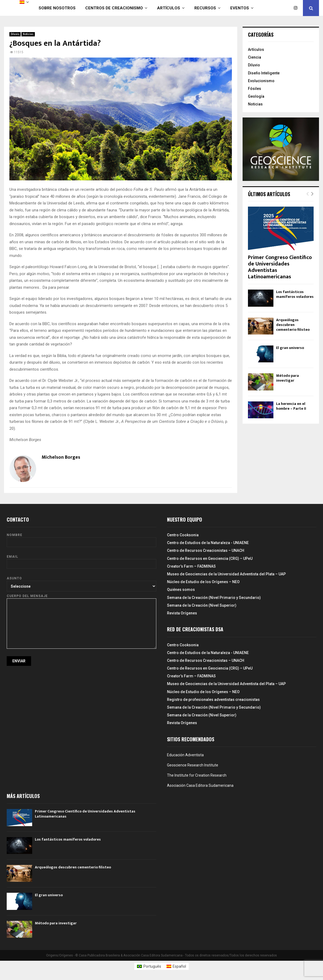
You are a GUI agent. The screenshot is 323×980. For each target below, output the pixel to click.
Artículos (169, 8)
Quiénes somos (181, 590)
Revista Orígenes (182, 613)
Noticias (28, 34)
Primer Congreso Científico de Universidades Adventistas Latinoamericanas (280, 267)
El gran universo (290, 348)
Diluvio (15, 34)
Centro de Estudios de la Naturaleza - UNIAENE (208, 543)
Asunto (81, 582)
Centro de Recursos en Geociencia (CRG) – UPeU (210, 559)
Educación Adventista (185, 755)
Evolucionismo (261, 81)
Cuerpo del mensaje (81, 598)
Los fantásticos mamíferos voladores (295, 294)
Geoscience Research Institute (193, 765)
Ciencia (255, 57)
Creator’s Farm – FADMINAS (191, 566)
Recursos (205, 8)
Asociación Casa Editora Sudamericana (200, 785)
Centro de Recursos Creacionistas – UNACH (206, 550)
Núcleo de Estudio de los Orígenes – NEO (203, 582)
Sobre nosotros (57, 8)
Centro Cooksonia (183, 535)
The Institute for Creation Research (197, 775)
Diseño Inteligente (264, 73)
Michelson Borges (61, 457)
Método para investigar (287, 378)
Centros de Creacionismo (114, 8)
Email (81, 560)
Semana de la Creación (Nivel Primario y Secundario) (214, 598)
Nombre (81, 539)
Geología (256, 96)
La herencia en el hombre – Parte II (291, 406)
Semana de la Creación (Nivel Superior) (202, 605)
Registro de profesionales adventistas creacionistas (213, 700)
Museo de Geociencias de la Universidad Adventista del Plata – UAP (226, 574)
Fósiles (255, 89)
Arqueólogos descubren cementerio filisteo (293, 325)
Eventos (240, 8)
